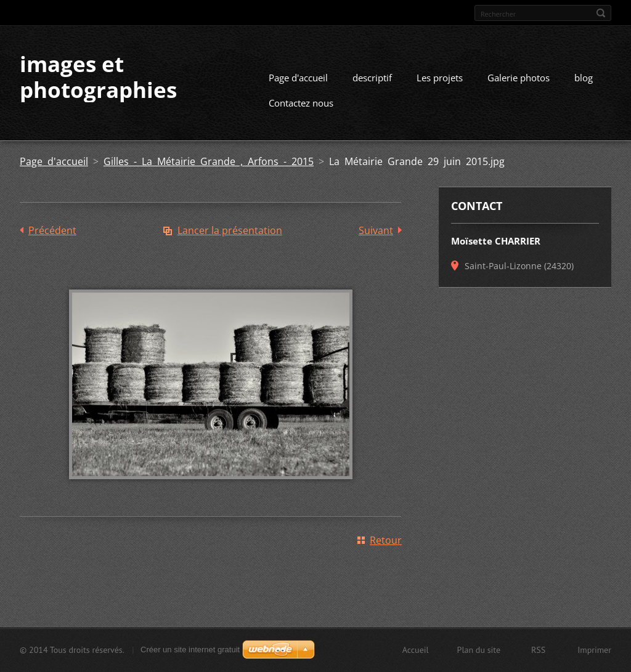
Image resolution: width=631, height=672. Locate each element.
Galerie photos (519, 78)
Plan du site (479, 650)
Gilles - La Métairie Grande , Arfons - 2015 (209, 161)
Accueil (416, 650)
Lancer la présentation (230, 230)
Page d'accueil (298, 78)
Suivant (376, 230)
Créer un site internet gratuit (190, 650)
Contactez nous (301, 103)
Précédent (52, 230)
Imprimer (594, 650)
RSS (538, 650)
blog (584, 78)
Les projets (440, 78)
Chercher (601, 13)
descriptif (372, 78)
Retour (386, 540)
